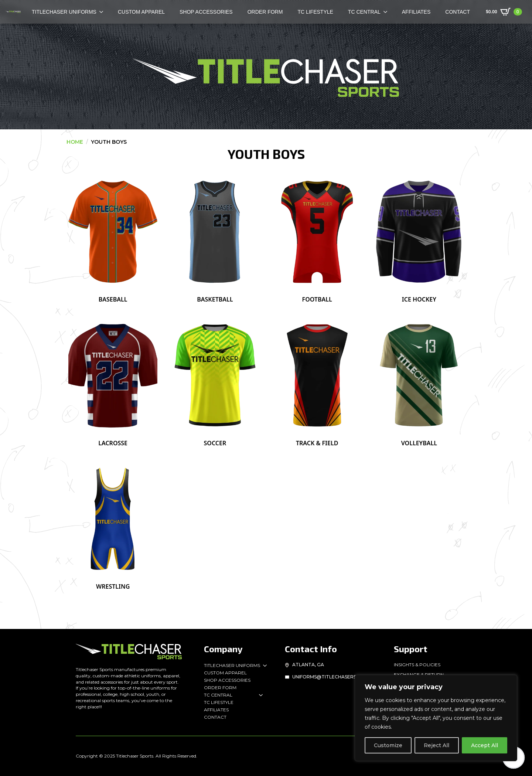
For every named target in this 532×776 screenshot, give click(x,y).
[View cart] (504, 12)
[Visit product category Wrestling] (113, 525)
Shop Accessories (206, 12)
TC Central (364, 12)
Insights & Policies (417, 665)
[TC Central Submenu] (388, 12)
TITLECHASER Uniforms (64, 12)
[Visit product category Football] (317, 238)
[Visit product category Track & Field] (317, 381)
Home (75, 142)
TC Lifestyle (315, 12)
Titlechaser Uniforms (232, 665)
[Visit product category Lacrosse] (113, 381)
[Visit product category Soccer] (215, 381)
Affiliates (416, 12)
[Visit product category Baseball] (113, 238)
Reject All (436, 745)
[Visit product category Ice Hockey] (419, 238)
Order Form (265, 12)
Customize (388, 745)
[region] (436, 718)
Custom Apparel (141, 12)
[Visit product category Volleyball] (419, 381)
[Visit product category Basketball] (215, 238)
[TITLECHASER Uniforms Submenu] (103, 12)
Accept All (485, 745)
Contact (458, 12)
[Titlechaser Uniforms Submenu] (263, 666)
